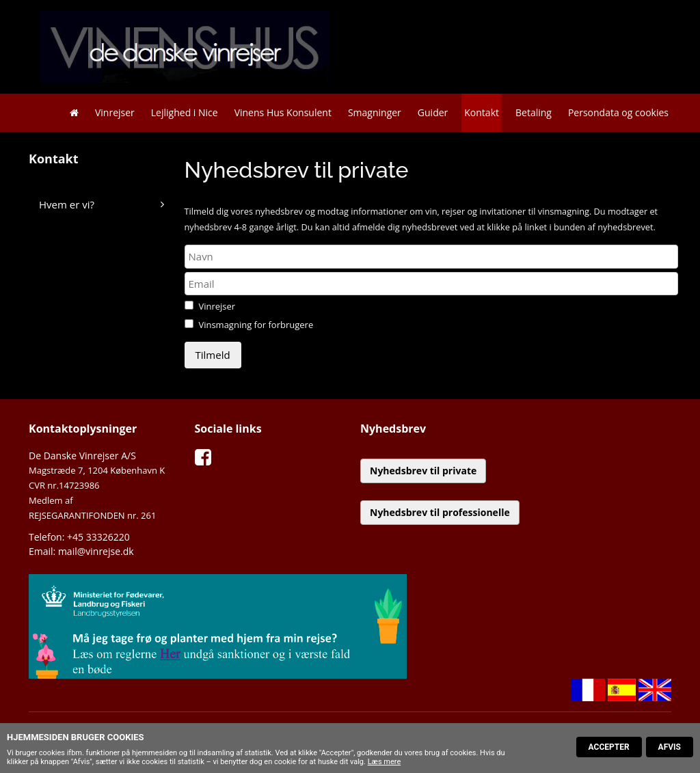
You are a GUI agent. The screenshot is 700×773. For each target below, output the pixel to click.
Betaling (534, 112)
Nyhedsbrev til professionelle (440, 512)
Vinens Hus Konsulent (283, 112)
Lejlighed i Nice (185, 112)
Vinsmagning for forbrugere (256, 325)
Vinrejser (115, 112)
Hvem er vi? (67, 204)
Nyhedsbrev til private (423, 471)
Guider (433, 112)
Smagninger (375, 112)
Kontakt (482, 112)
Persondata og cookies (618, 112)
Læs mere (385, 762)
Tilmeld (213, 355)
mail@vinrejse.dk (96, 551)
